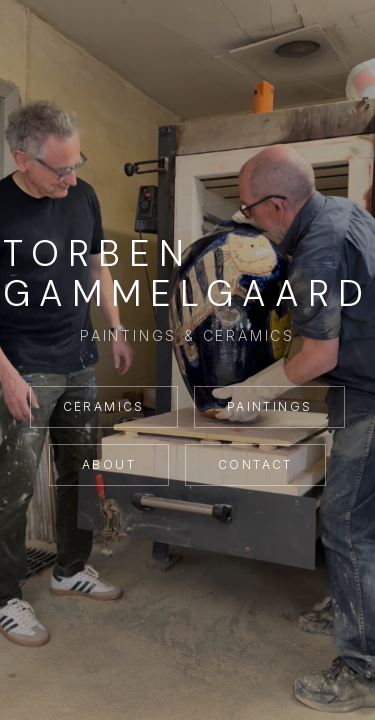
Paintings (270, 406)
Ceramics (104, 406)
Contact (255, 464)
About (109, 464)
